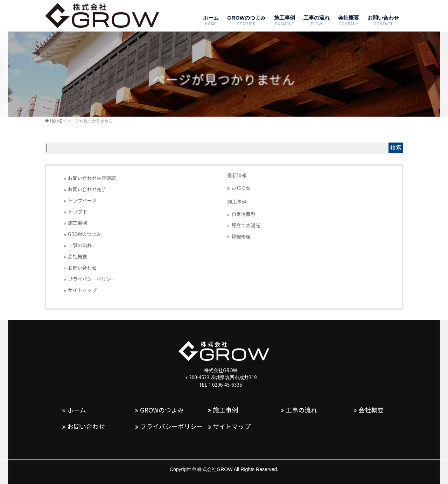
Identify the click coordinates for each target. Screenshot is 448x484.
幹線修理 (241, 236)
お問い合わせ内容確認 (92, 178)
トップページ (82, 200)
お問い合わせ (82, 268)
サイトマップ (82, 290)
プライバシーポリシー (92, 279)
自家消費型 (243, 214)
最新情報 (237, 176)
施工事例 (78, 223)
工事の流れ (80, 245)
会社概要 (78, 256)
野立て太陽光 (246, 225)
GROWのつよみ (85, 234)
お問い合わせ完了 (87, 189)
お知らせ (241, 188)
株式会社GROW (215, 469)
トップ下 (78, 212)
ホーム (76, 410)
